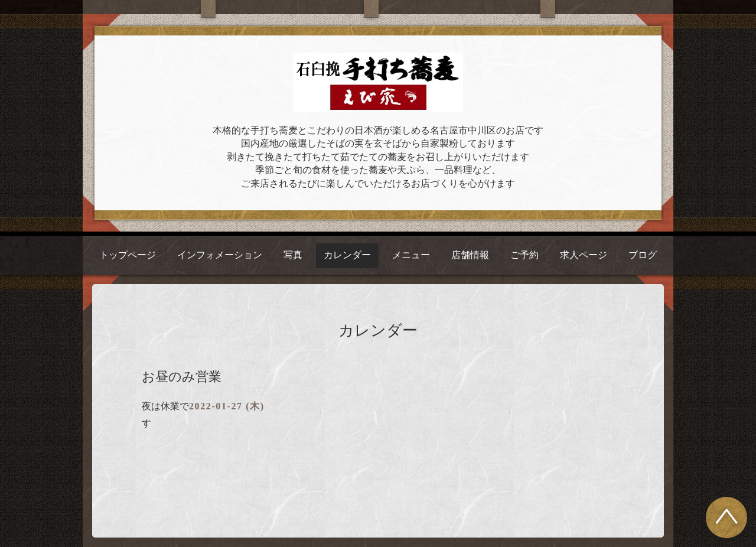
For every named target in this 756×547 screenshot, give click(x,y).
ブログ (643, 255)
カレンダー (347, 255)
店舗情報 (470, 255)
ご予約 (524, 255)
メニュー (411, 255)
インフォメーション (220, 255)
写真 (293, 255)
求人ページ (584, 255)
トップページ (128, 255)
